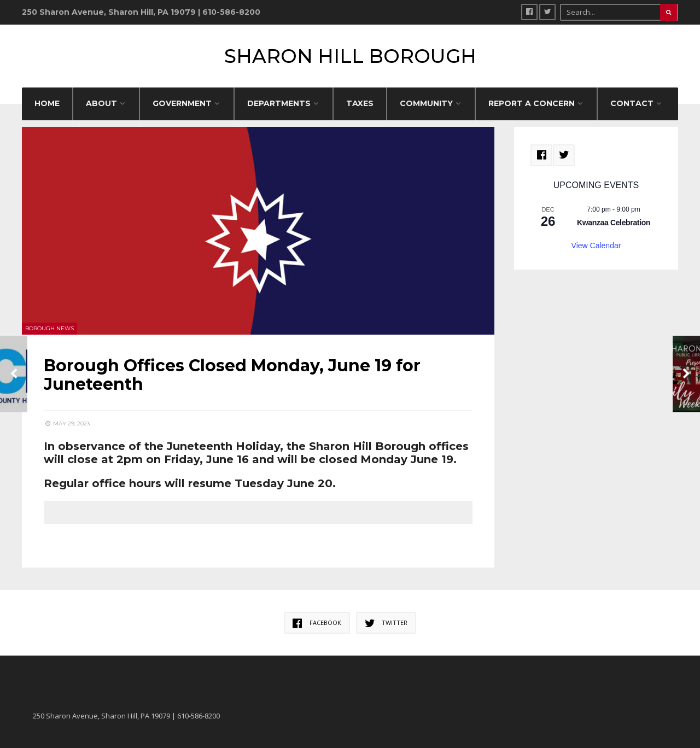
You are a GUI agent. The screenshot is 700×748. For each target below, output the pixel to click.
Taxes (360, 103)
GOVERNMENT (182, 103)
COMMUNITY (426, 103)
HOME (47, 103)
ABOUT (101, 103)
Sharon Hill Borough (350, 56)
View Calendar (596, 246)
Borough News (49, 328)
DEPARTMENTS (279, 103)
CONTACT (632, 103)
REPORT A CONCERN (532, 103)
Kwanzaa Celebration (614, 223)
